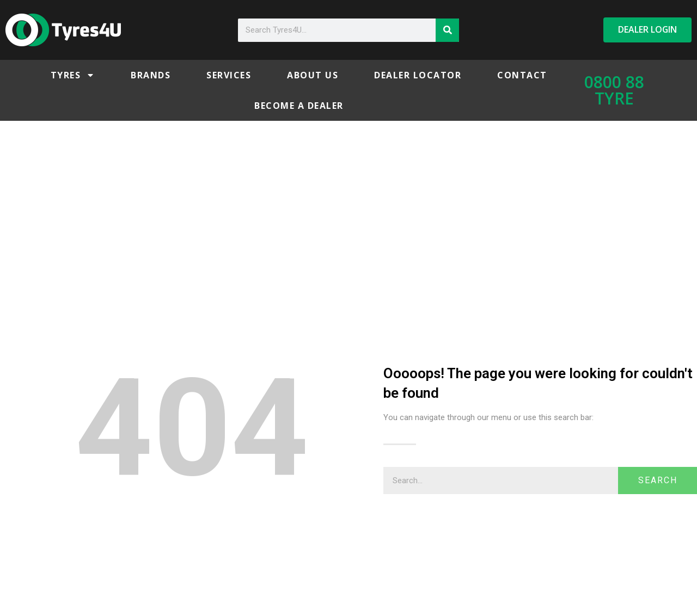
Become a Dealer (299, 106)
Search (658, 480)
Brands (151, 75)
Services (229, 75)
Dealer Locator (418, 75)
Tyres (73, 75)
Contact (522, 75)
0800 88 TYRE (614, 90)
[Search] (447, 30)
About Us (313, 75)
